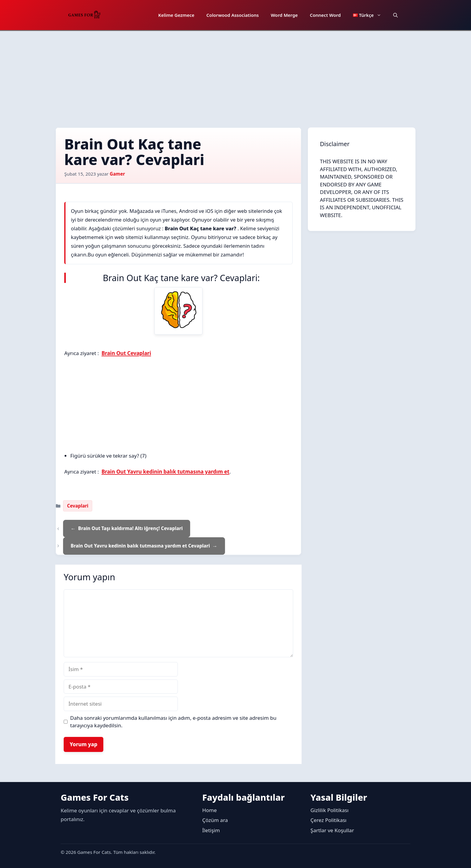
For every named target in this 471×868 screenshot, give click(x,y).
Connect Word (325, 15)
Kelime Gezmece (176, 15)
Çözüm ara (215, 820)
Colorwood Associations (232, 15)
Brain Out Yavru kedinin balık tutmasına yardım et (166, 472)
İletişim (211, 830)
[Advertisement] (235, 76)
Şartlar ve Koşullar (332, 830)
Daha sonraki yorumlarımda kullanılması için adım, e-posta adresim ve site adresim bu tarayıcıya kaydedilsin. (173, 722)
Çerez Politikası (329, 820)
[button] (395, 15)
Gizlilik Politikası (330, 810)
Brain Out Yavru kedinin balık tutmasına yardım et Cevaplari (140, 546)
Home (209, 810)
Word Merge (284, 15)
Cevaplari (78, 506)
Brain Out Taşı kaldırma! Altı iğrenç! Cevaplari (130, 528)
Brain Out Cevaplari (126, 353)
